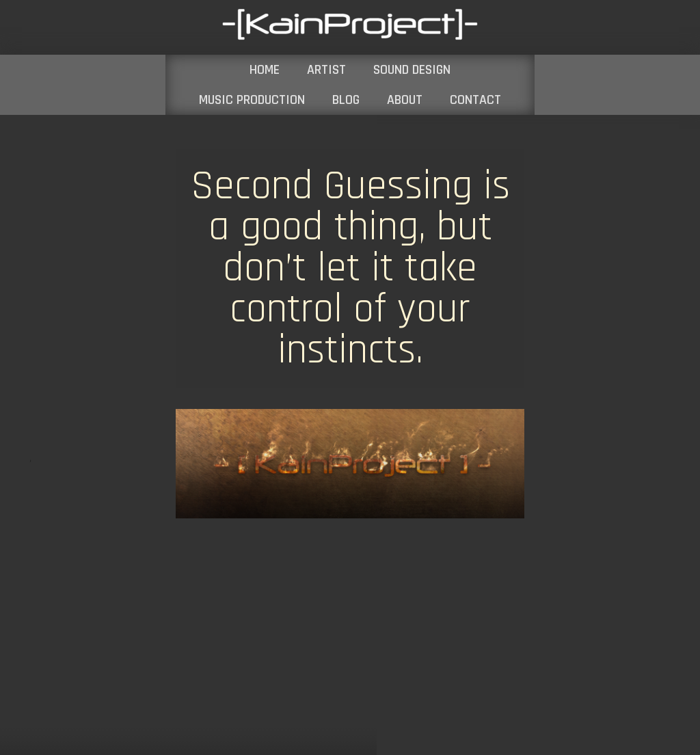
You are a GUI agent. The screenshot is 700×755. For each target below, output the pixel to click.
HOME (265, 70)
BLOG (346, 100)
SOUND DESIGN (412, 70)
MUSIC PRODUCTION (252, 100)
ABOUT (405, 100)
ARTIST (326, 70)
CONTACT (475, 100)
